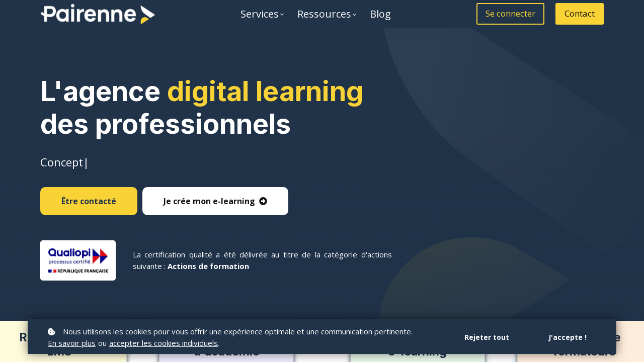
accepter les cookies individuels (164, 343)
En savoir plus (72, 343)
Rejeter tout (487, 337)
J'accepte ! (568, 337)
